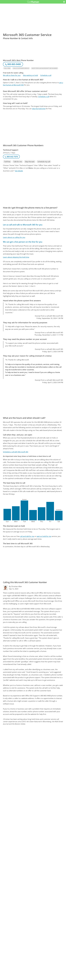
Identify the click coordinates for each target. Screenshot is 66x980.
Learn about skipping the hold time (16, 257)
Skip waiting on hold (30, 75)
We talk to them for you (12, 75)
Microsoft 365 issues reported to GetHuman (20, 956)
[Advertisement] (33, 102)
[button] (64, 2)
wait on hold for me (44, 536)
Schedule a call (46, 75)
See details (19, 171)
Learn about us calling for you (14, 237)
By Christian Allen (15, 586)
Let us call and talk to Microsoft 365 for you (23, 225)
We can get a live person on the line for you (23, 242)
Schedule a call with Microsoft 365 (16, 452)
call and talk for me (27, 536)
